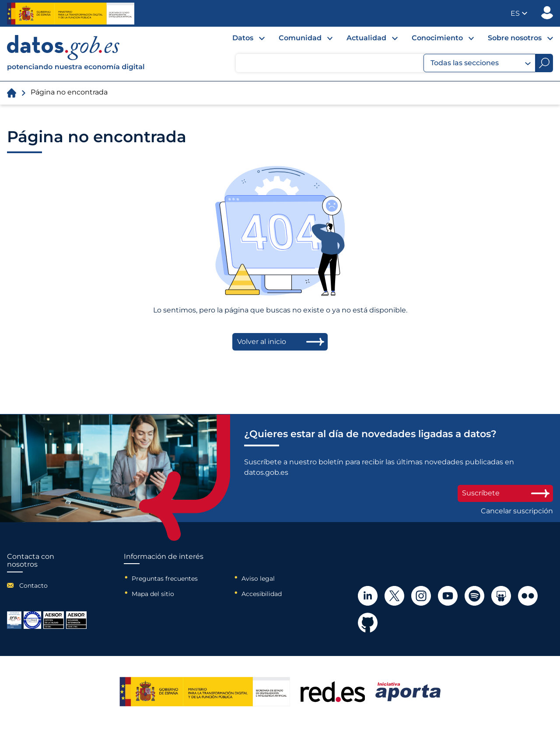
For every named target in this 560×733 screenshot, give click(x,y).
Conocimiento (437, 38)
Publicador (547, 13)
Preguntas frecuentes (165, 579)
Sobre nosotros (515, 38)
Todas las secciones (481, 63)
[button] (519, 13)
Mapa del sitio (153, 594)
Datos (243, 38)
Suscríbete (505, 493)
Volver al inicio (262, 342)
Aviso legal (258, 579)
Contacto (33, 586)
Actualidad (366, 38)
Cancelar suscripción (517, 511)
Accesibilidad (262, 594)
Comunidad (300, 38)
